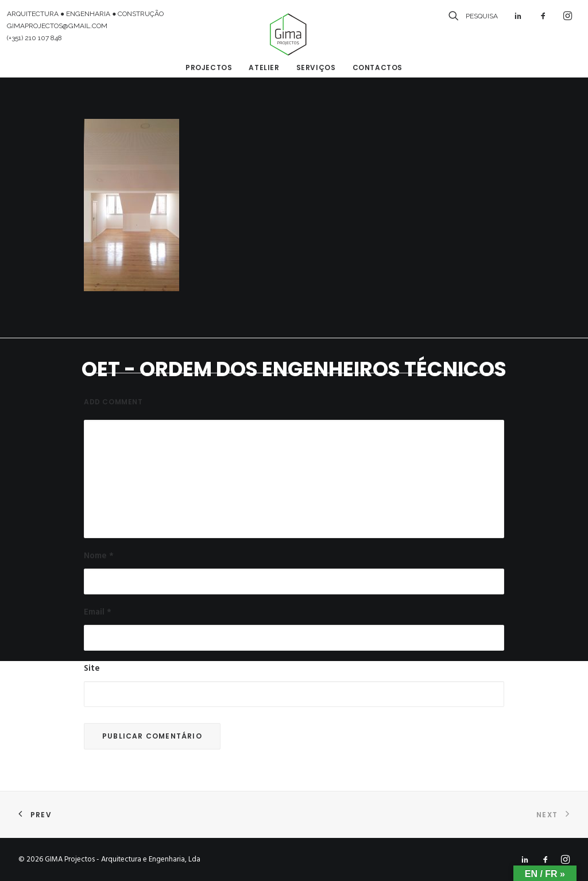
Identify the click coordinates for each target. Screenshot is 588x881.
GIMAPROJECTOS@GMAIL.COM (57, 26)
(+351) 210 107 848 (34, 38)
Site (92, 669)
